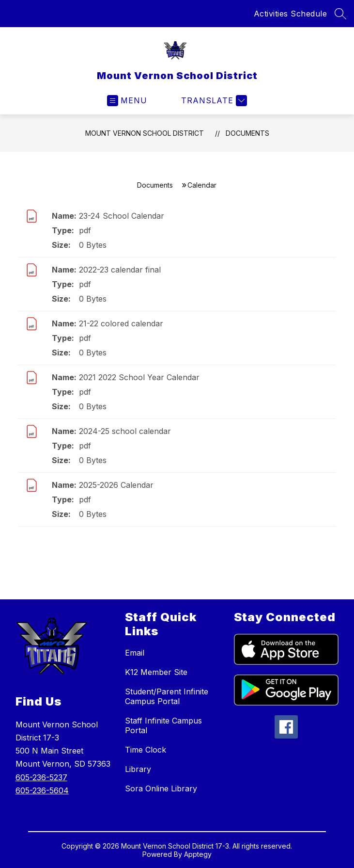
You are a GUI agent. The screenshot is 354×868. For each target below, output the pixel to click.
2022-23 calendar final (120, 270)
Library (138, 769)
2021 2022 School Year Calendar (139, 377)
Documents (247, 133)
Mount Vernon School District (145, 133)
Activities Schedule (291, 14)
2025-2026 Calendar (116, 485)
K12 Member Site (156, 672)
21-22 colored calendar (121, 323)
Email (135, 653)
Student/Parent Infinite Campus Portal (167, 696)
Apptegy (198, 854)
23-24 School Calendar (122, 216)
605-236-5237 (41, 777)
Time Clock (146, 750)
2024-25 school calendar (125, 431)
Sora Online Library (161, 788)
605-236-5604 (42, 790)
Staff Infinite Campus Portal (163, 725)
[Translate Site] (213, 101)
